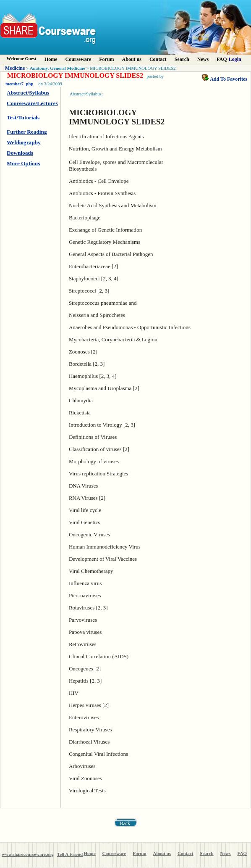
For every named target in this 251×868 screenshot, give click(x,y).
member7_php (19, 84)
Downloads (20, 153)
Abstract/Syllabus (28, 93)
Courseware (78, 59)
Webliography (24, 142)
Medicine (15, 68)
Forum (106, 59)
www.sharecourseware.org (28, 854)
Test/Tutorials (23, 117)
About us (132, 59)
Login (235, 59)
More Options (23, 163)
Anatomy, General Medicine (58, 68)
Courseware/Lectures (32, 103)
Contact (158, 59)
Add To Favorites (225, 79)
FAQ (222, 59)
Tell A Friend (70, 854)
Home (51, 59)
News (203, 59)
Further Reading (27, 132)
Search (182, 59)
